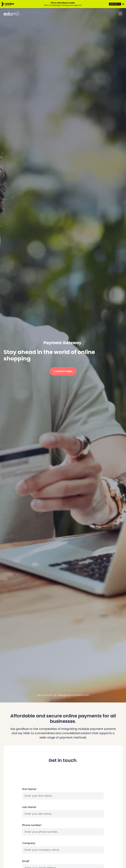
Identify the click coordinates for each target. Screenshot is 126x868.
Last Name (30, 807)
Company (29, 843)
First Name (30, 789)
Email (26, 861)
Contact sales (63, 371)
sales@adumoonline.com (73, 695)
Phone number (32, 825)
